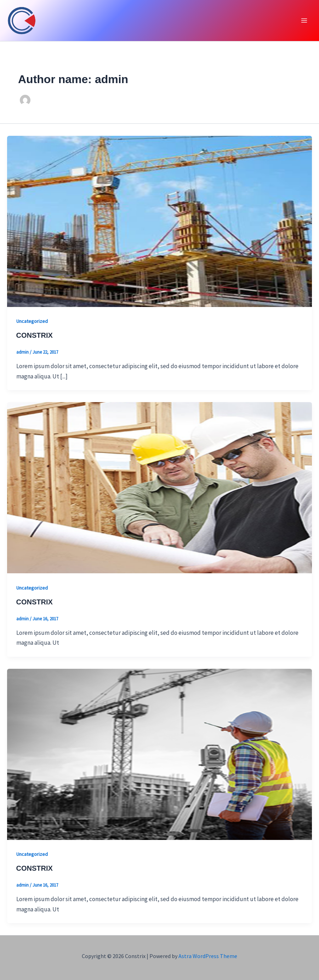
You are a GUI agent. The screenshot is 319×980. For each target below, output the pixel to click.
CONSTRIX (35, 335)
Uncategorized (32, 321)
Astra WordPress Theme (208, 956)
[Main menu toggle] (304, 21)
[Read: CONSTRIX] (159, 221)
